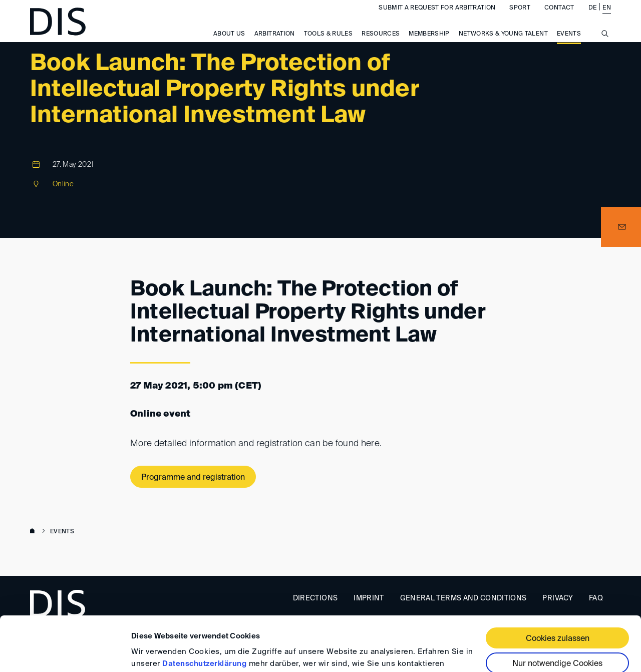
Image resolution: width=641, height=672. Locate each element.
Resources (381, 44)
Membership (429, 44)
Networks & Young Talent (503, 44)
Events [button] (569, 44)
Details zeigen (156, 652)
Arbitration (275, 44)
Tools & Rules (329, 44)
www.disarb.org (34, 532)
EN (607, 18)
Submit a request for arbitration (437, 18)
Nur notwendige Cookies (557, 613)
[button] (621, 227)
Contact (559, 18)
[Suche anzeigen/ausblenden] (605, 49)
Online (63, 184)
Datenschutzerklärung (204, 613)
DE (593, 18)
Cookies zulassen (558, 588)
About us (229, 44)
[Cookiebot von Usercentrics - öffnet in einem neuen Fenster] (65, 652)
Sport (520, 18)
